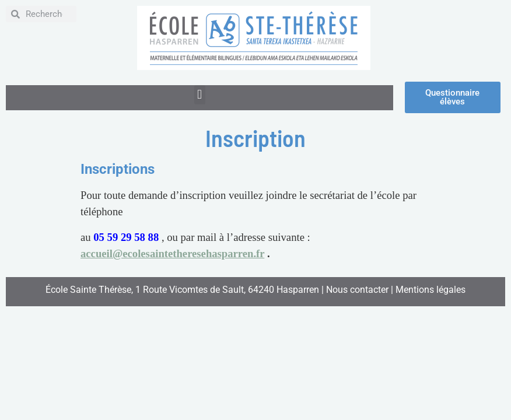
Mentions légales (430, 290)
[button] (200, 95)
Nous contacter (357, 290)
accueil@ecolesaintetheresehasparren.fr (172, 253)
